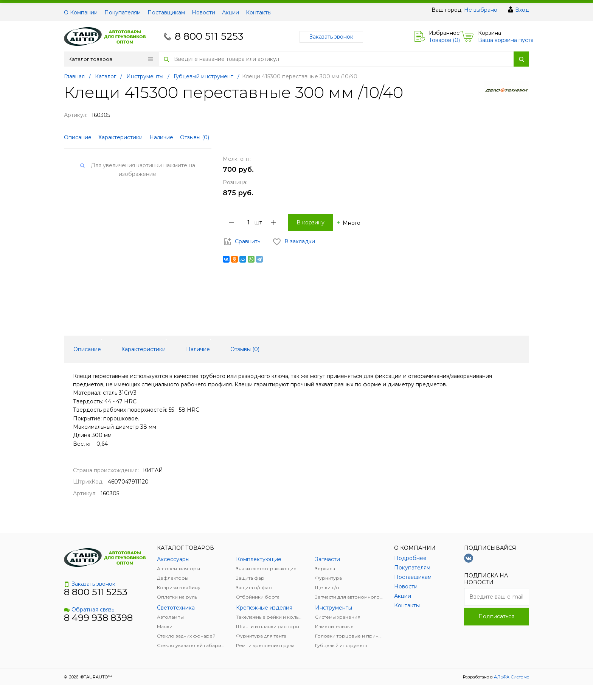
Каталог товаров (111, 59)
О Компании (81, 12)
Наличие (162, 137)
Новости (203, 12)
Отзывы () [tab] (245, 349)
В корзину (310, 222)
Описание (78, 137)
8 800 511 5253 (209, 36)
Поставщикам (166, 12)
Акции (231, 12)
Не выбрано (481, 10)
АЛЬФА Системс (511, 677)
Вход (522, 10)
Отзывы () (195, 137)
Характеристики (120, 137)
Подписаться (496, 616)
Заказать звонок (331, 37)
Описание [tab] (87, 349)
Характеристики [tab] (144, 349)
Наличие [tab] (198, 349)
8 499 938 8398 (98, 618)
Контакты (259, 12)
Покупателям (123, 12)
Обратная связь (89, 610)
